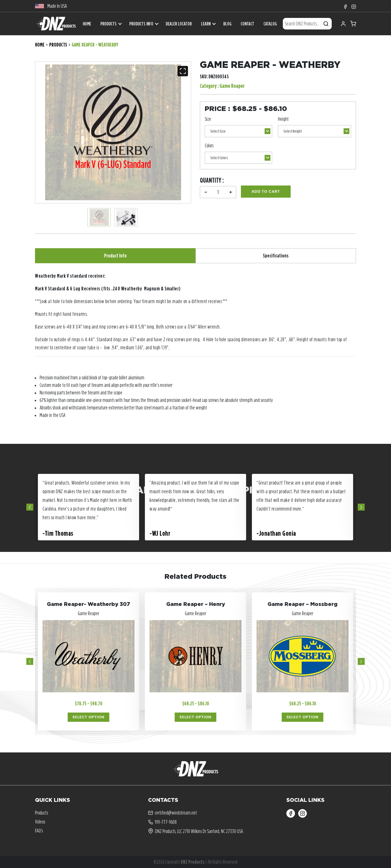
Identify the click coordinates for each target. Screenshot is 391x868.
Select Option (88, 717)
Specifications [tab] (276, 256)
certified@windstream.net (173, 813)
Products (108, 24)
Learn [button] (206, 24)
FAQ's (39, 831)
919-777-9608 (162, 822)
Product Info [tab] (115, 256)
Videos (40, 822)
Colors (209, 145)
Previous (30, 507)
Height (283, 119)
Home (40, 45)
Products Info (141, 24)
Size (208, 119)
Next (361, 507)
